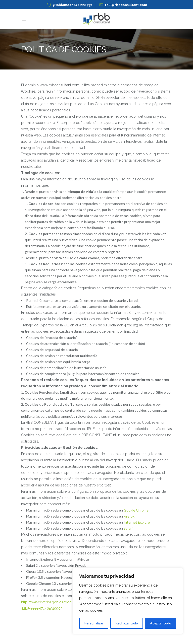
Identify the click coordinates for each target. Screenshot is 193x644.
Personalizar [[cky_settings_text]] (94, 623)
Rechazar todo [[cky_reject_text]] (127, 623)
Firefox (129, 516)
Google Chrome (136, 510)
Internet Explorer (137, 522)
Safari (128, 528)
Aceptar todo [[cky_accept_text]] (161, 623)
